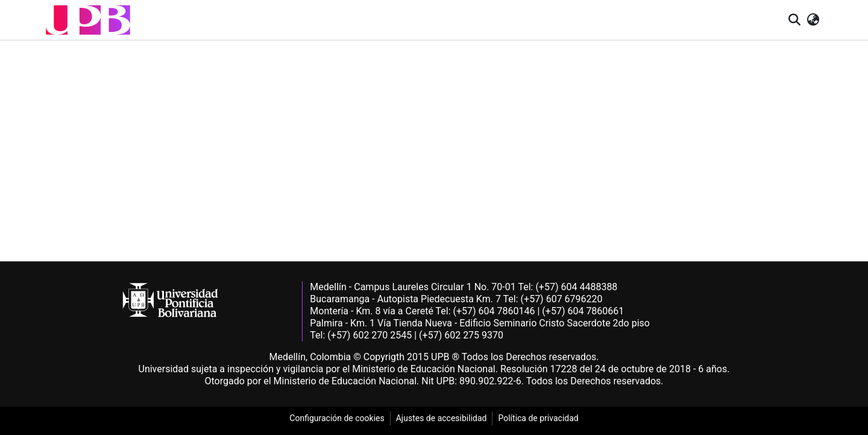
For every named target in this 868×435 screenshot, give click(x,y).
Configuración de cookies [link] (337, 418)
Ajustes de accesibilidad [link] (442, 418)
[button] (88, 20)
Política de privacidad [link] (538, 418)
